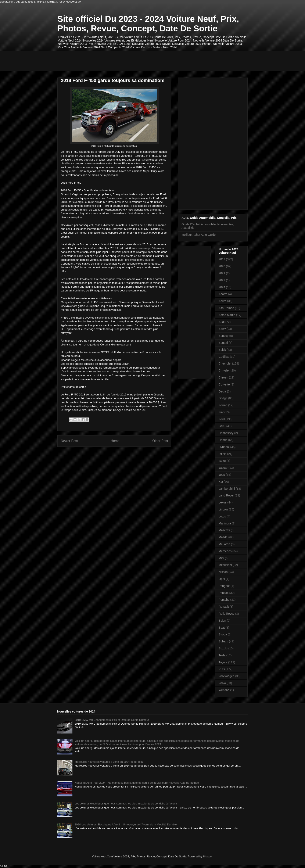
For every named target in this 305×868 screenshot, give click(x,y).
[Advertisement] (134, 61)
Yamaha (224, 690)
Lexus (223, 502)
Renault (224, 607)
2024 (222, 287)
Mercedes (225, 551)
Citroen (223, 377)
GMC (222, 426)
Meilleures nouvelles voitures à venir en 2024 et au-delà (109, 762)
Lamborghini (227, 489)
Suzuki (223, 648)
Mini (221, 558)
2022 (222, 280)
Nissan (223, 572)
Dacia (222, 391)
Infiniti (223, 454)
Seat (222, 628)
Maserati (224, 530)
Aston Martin (227, 315)
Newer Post (69, 441)
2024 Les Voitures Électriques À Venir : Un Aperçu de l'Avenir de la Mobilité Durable (126, 824)
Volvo (222, 683)
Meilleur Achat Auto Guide (199, 235)
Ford (222, 419)
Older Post (160, 441)
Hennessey (226, 433)
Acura (223, 301)
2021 (222, 273)
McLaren (224, 544)
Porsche (224, 600)
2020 (222, 266)
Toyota (223, 662)
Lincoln (223, 509)
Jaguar (223, 468)
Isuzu (222, 461)
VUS (222, 669)
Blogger (208, 856)
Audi (222, 322)
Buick (222, 350)
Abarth (223, 294)
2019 (222, 259)
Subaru (223, 641)
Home (115, 441)
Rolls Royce (227, 614)
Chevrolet (225, 363)
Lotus (222, 516)
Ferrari (223, 405)
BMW (222, 329)
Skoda (223, 634)
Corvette (224, 384)
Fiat (221, 412)
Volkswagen (227, 676)
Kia (221, 482)
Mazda (223, 537)
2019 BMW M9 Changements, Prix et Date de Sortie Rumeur (112, 720)
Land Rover (226, 495)
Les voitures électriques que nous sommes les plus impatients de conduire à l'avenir (126, 804)
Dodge (223, 398)
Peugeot (224, 586)
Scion (222, 621)
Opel (222, 579)
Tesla (222, 655)
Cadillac (224, 357)
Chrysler (224, 370)
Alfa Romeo (226, 308)
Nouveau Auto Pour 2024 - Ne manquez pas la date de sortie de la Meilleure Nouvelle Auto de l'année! (137, 783)
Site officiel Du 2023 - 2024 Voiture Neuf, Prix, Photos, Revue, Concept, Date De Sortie (148, 24)
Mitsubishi (225, 565)
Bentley (224, 336)
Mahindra (225, 523)
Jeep (222, 475)
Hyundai (224, 447)
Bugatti (223, 343)
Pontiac (224, 593)
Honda (223, 440)
